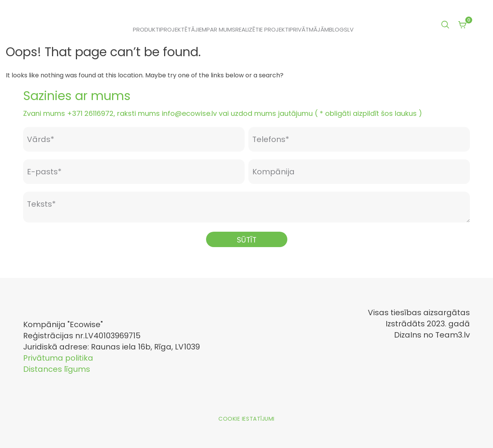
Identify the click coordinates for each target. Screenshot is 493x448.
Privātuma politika (58, 358)
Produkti (147, 30)
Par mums (221, 30)
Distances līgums (57, 369)
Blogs (338, 30)
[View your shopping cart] (462, 25)
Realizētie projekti (262, 30)
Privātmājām (309, 30)
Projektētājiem (183, 30)
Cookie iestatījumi (246, 419)
